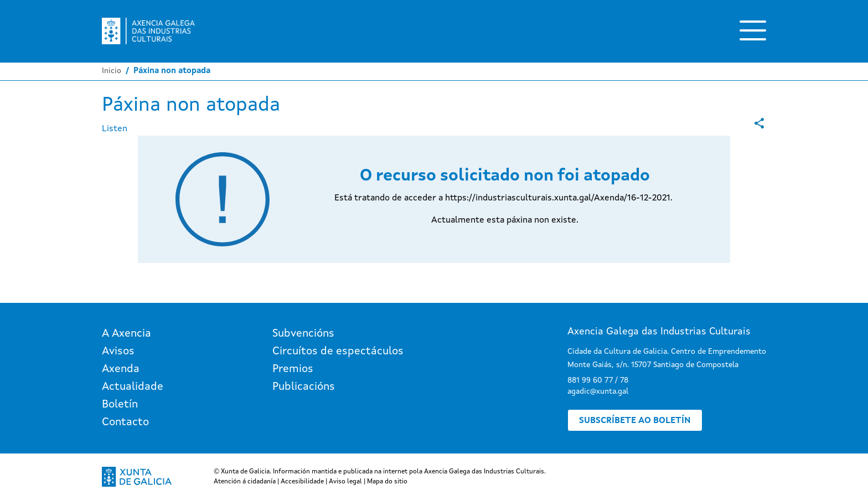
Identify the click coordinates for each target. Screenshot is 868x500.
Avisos (118, 352)
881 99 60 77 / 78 (598, 380)
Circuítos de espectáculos (338, 352)
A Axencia (126, 334)
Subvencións (303, 334)
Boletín (120, 405)
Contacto (125, 422)
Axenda (121, 369)
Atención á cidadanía (245, 482)
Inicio (112, 71)
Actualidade (133, 387)
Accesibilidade (302, 482)
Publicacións (304, 387)
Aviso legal (345, 482)
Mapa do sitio (387, 482)
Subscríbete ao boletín (635, 421)
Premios (293, 369)
